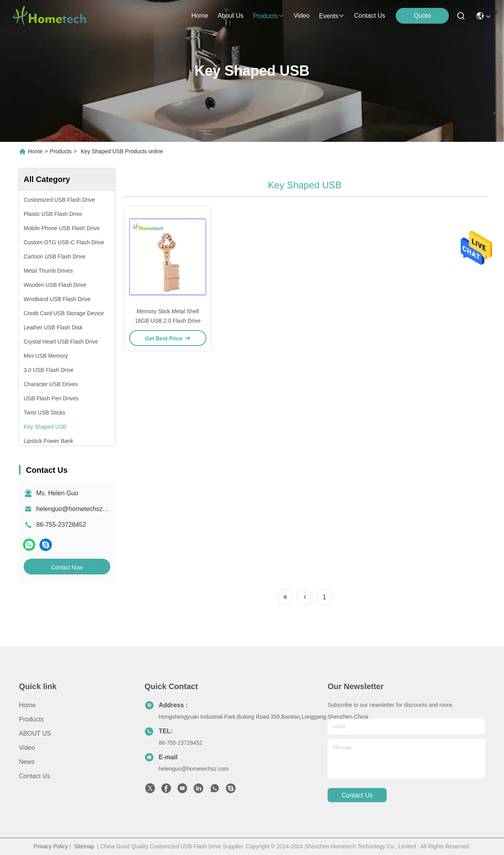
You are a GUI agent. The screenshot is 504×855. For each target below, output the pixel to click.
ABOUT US (35, 733)
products (268, 16)
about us (231, 16)
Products (61, 151)
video (302, 16)
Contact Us (34, 776)
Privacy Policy (51, 846)
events (332, 16)
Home (200, 16)
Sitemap (84, 846)
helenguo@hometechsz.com (76, 509)
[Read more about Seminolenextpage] (285, 597)
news (27, 762)
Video (27, 748)
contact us (370, 16)
